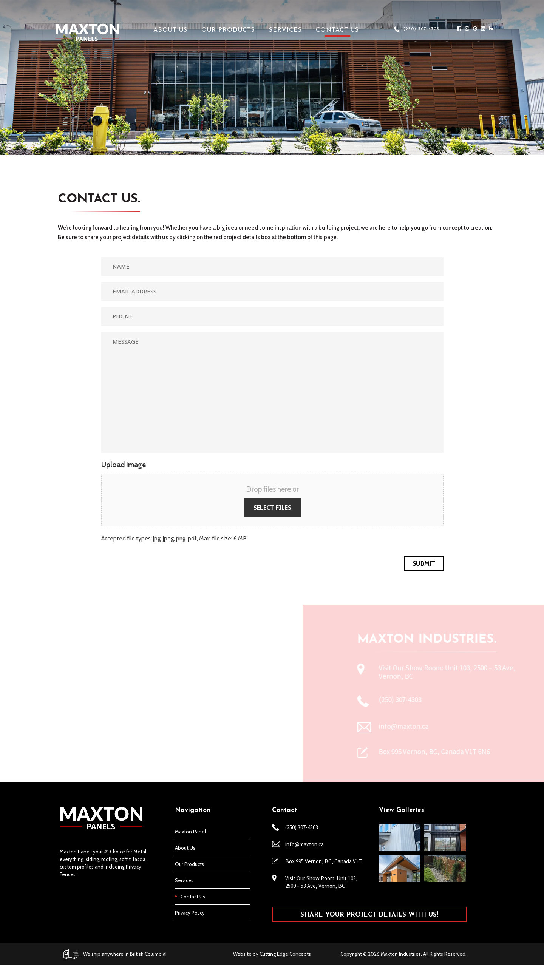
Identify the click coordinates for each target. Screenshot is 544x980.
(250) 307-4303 (421, 29)
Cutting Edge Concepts (285, 954)
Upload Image (124, 465)
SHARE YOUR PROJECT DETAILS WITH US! (369, 915)
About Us (170, 30)
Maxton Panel (190, 832)
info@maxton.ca (304, 844)
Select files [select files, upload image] (272, 508)
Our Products (228, 30)
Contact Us (337, 30)
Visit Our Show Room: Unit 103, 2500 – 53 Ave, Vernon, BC (321, 882)
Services (285, 30)
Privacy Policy (190, 913)
